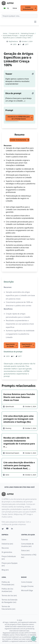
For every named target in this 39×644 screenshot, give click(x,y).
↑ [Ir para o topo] (34, 638)
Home (5, 33)
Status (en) (25, 550)
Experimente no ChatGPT (28, 345)
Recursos (5, 548)
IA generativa (7, 552)
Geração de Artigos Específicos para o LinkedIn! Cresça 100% (18, 37)
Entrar (15, 8)
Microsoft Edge (27, 590)
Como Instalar (27, 582)
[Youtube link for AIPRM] (7, 529)
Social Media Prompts (10, 36)
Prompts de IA (14, 33)
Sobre (4, 540)
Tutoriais (25, 540)
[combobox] (19, 16)
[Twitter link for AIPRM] (3, 529)
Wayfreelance (13, 41)
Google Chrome (27, 586)
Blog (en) (5, 570)
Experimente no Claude (11, 345)
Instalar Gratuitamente (29, 8)
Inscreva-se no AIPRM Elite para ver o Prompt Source (20, 118)
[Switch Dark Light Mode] (8, 8)
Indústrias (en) (7, 544)
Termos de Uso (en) (9, 595)
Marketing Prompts (28, 33)
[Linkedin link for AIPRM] (12, 529)
